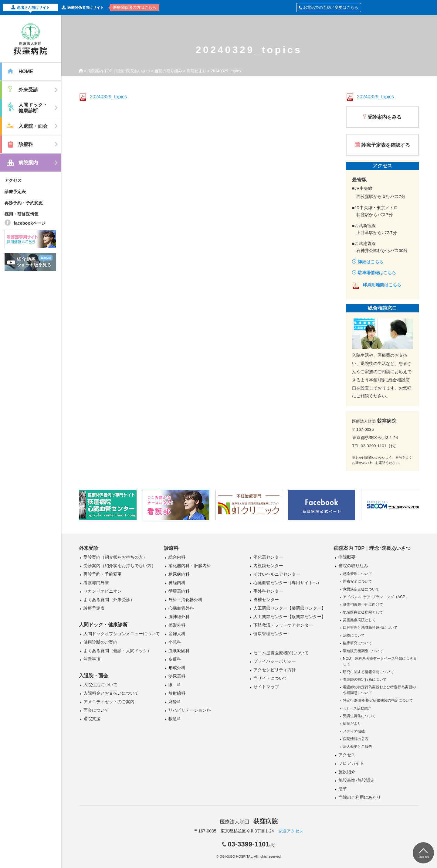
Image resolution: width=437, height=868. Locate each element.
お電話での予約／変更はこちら (329, 7)
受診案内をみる (384, 117)
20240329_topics (108, 97)
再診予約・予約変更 (24, 203)
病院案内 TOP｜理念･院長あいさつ (119, 71)
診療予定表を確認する (386, 145)
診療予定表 (15, 192)
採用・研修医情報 (22, 214)
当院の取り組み (168, 71)
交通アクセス (291, 831)
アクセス (13, 180)
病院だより (196, 71)
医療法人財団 (249, 822)
